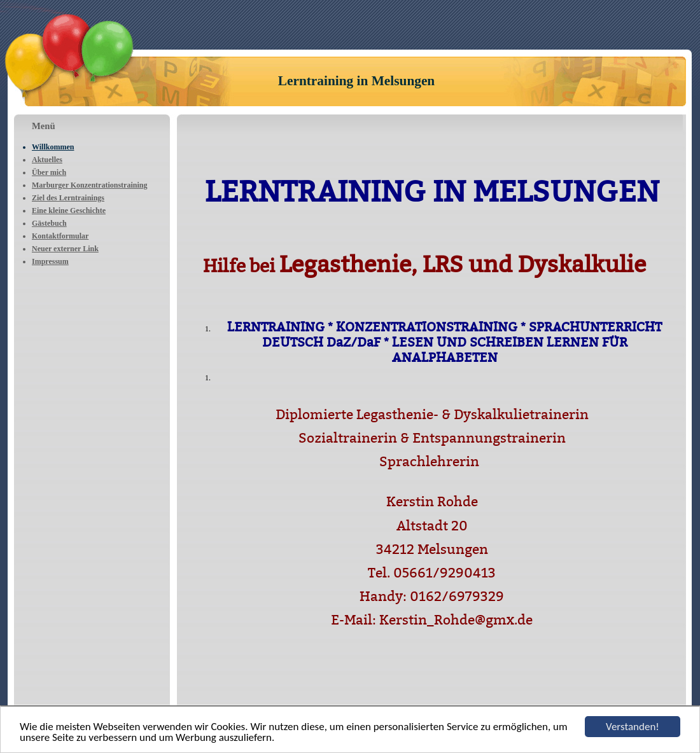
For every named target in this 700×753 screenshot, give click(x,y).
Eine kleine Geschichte (69, 211)
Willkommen (53, 147)
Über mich (49, 172)
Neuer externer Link (65, 249)
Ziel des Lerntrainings (68, 198)
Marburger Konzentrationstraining (89, 185)
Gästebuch (49, 223)
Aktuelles (47, 160)
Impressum (50, 261)
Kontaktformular (60, 236)
